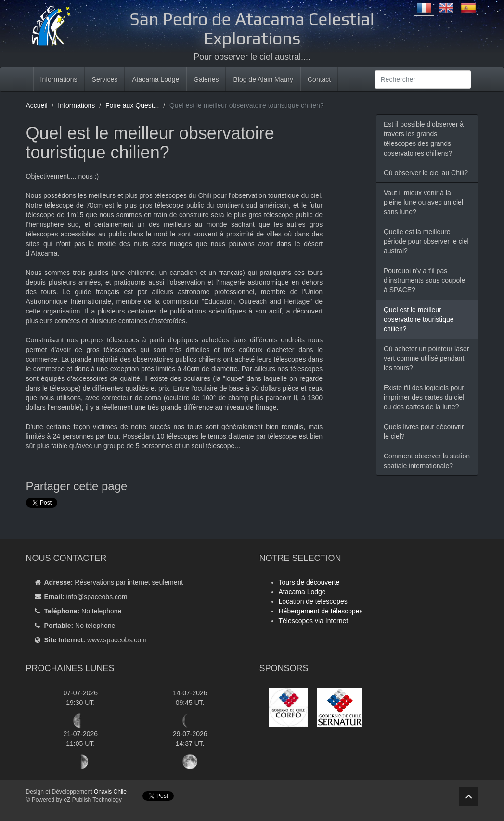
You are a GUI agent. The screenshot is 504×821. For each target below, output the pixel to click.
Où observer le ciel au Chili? (426, 173)
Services (105, 79)
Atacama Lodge (155, 79)
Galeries (206, 79)
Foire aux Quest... (132, 105)
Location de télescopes (313, 601)
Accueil (37, 105)
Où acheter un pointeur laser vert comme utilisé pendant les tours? (426, 358)
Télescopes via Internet (314, 621)
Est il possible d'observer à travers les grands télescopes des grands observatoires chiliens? (424, 139)
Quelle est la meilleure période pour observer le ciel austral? (426, 241)
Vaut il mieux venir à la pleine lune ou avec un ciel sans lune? (423, 202)
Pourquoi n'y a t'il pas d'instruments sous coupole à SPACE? (424, 280)
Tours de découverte (309, 582)
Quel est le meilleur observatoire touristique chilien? (419, 319)
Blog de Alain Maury (263, 79)
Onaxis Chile (110, 792)
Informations (59, 79)
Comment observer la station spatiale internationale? (427, 461)
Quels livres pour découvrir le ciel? (424, 431)
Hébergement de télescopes (321, 611)
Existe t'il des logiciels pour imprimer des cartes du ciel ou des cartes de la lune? (424, 397)
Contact (319, 79)
